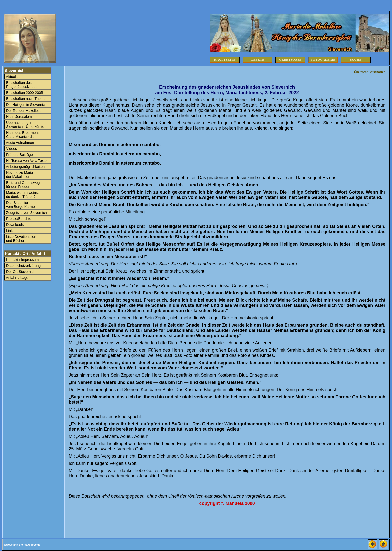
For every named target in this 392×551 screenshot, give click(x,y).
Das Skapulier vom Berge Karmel (20, 205)
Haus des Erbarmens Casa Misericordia (22, 135)
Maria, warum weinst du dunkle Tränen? (22, 195)
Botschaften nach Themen (26, 99)
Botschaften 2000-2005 (24, 93)
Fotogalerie (323, 59)
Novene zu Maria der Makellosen (19, 175)
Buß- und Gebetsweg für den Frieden (22, 185)
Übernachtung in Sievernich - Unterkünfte (25, 125)
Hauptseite (225, 59)
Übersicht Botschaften (370, 72)
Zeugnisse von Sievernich (26, 213)
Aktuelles (13, 77)
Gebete (258, 59)
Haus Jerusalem (19, 117)
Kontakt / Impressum (22, 260)
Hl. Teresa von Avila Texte (26, 161)
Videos (11, 149)
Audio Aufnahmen (20, 143)
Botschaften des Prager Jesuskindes (21, 85)
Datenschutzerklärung (23, 266)
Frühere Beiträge (19, 155)
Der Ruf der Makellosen (24, 111)
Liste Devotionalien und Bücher (21, 239)
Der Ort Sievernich (20, 272)
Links (10, 231)
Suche (356, 59)
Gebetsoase (290, 59)
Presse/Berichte (18, 219)
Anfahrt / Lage (17, 278)
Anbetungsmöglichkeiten (25, 167)
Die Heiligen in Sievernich (26, 105)
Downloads (14, 225)
